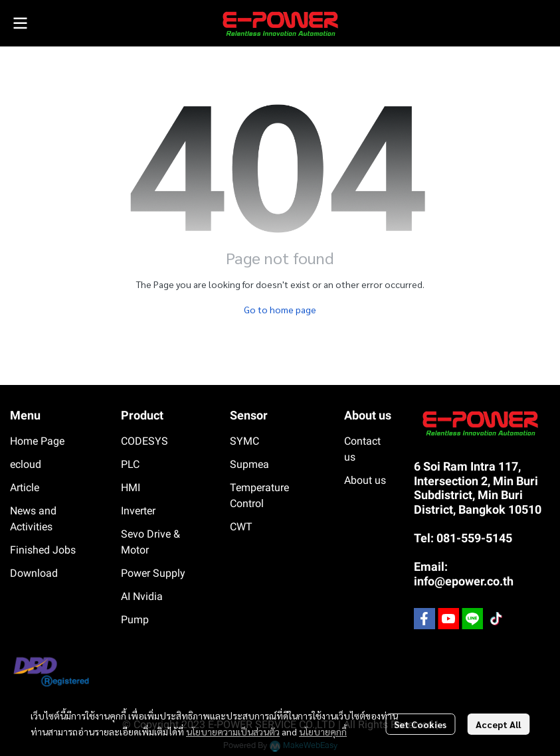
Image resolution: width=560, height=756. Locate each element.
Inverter (138, 511)
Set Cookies (420, 724)
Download (34, 573)
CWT (241, 527)
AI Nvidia (142, 596)
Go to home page (280, 309)
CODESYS (144, 441)
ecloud (26, 464)
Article (25, 488)
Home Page (37, 441)
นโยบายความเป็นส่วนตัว (233, 731)
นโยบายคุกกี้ (323, 731)
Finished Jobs (43, 550)
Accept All (498, 724)
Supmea (249, 464)
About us (365, 480)
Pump (135, 620)
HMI (131, 488)
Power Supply (153, 573)
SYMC (244, 441)
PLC (130, 464)
